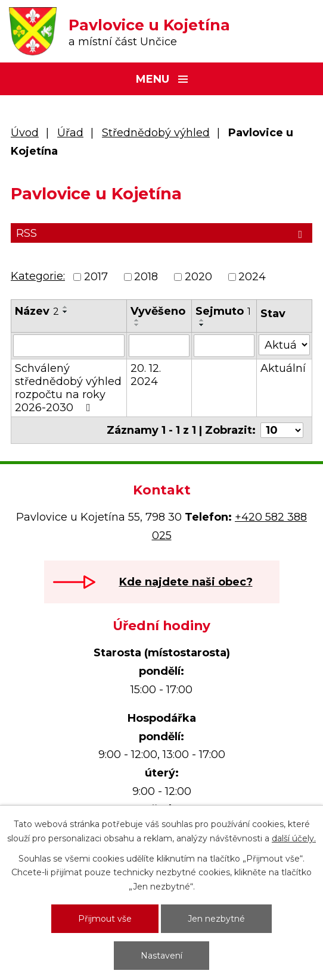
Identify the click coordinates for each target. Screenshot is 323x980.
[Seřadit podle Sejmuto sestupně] (202, 325)
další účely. (294, 838)
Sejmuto (223, 311)
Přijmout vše (105, 919)
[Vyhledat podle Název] (69, 346)
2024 (252, 277)
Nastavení (161, 956)
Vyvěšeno (158, 311)
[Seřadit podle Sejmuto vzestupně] (202, 320)
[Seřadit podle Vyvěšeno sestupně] (137, 325)
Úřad (70, 133)
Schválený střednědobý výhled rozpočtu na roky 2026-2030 (68, 388)
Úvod (25, 133)
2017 (96, 277)
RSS (161, 233)
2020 (198, 277)
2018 (146, 277)
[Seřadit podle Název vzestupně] (66, 307)
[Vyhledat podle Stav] (284, 345)
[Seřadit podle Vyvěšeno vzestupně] (137, 320)
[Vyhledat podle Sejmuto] (224, 346)
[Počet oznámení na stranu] (282, 430)
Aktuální (283, 368)
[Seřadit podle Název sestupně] (66, 312)
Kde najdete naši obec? (186, 582)
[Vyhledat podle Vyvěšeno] (159, 346)
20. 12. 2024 (146, 375)
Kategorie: (38, 276)
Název (37, 311)
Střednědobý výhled (156, 133)
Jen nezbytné (216, 919)
